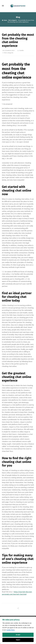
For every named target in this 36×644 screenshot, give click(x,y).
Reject (18, 640)
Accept (18, 635)
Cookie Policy (11, 630)
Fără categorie (9, 53)
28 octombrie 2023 (8, 51)
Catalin (21, 51)
